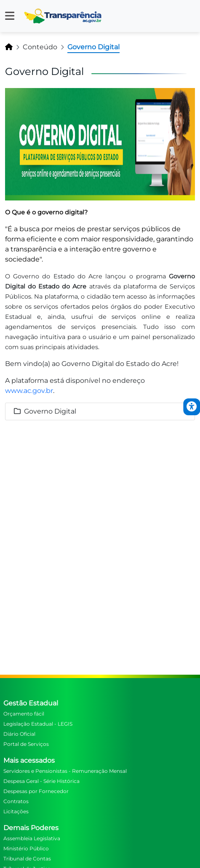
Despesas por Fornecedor (36, 791)
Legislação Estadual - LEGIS (38, 724)
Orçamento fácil (24, 714)
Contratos (16, 801)
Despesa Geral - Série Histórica (41, 781)
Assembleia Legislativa (32, 838)
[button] (10, 16)
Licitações (16, 811)
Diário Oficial (19, 734)
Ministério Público (26, 848)
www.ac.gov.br (29, 391)
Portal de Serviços (26, 744)
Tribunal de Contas (27, 859)
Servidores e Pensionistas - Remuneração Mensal (65, 771)
